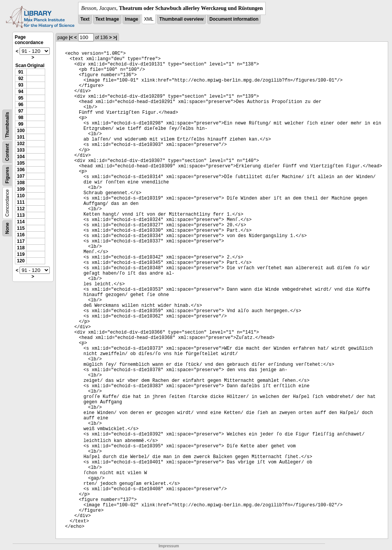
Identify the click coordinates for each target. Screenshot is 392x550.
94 (21, 92)
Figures (7, 175)
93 (21, 85)
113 (21, 215)
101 (21, 137)
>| (115, 38)
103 (21, 150)
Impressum (169, 546)
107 (21, 176)
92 (21, 79)
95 (21, 98)
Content (7, 152)
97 (21, 111)
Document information (234, 19)
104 (21, 157)
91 (21, 72)
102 (21, 144)
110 (21, 196)
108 (21, 183)
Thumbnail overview (181, 19)
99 (21, 124)
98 (21, 118)
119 (21, 254)
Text (85, 19)
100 (21, 131)
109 (21, 189)
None (7, 228)
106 (21, 170)
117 (21, 241)
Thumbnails (7, 125)
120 (21, 261)
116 (21, 235)
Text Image (107, 19)
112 (21, 209)
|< (71, 38)
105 (21, 163)
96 (21, 105)
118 (21, 248)
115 (21, 228)
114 (21, 222)
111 (21, 202)
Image (131, 19)
